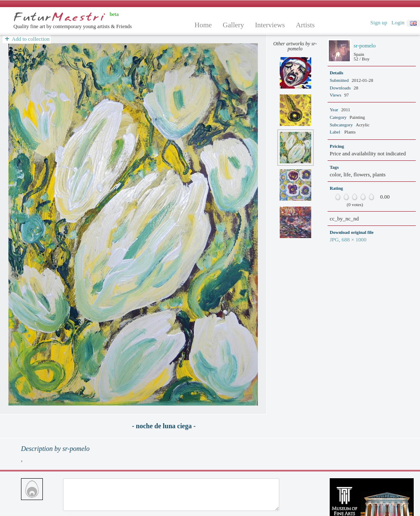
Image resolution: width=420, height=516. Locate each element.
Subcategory (341, 125)
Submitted (339, 80)
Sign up (379, 22)
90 (370, 197)
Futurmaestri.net (59, 17)
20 (340, 197)
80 (365, 197)
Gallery (233, 25)
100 (374, 197)
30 (344, 197)
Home (203, 25)
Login (398, 22)
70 (361, 197)
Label (335, 132)
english (413, 23)
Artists (305, 25)
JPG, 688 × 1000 (348, 240)
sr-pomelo (365, 46)
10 (336, 197)
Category (338, 117)
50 (353, 197)
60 (357, 197)
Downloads (340, 88)
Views (335, 95)
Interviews (270, 25)
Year (334, 110)
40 (349, 197)
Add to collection (27, 39)
